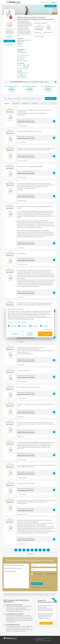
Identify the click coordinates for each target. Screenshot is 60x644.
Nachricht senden (37, 584)
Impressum (10, 322)
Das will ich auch (45, 2)
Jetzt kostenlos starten (46, 623)
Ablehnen (15, 334)
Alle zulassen (45, 334)
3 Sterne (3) (35, 103)
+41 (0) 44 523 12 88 (24, 55)
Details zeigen (47, 329)
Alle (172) (7, 103)
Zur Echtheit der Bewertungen (9, 37)
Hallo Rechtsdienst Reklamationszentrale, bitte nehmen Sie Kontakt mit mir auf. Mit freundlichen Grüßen (16, 576)
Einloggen (54, 2)
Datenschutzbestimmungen (20, 322)
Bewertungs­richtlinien (40, 638)
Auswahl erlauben (30, 334)
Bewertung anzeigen (39, 36)
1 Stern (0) (53, 103)
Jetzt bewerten (9, 41)
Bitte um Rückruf (38, 574)
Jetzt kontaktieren (50, 6)
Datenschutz (38, 640)
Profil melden (52, 595)
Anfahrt (21, 46)
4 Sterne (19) (25, 103)
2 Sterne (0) (44, 103)
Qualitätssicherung (48, 638)
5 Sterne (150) (16, 103)
